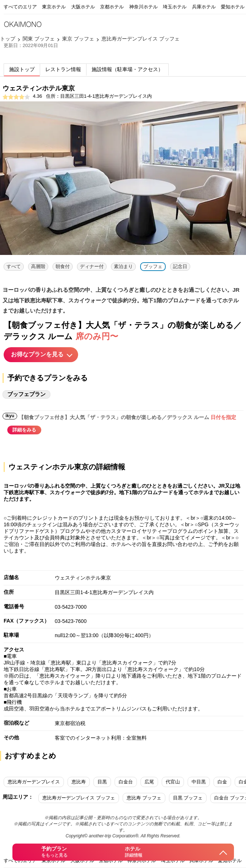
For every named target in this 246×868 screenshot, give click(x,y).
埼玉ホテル (175, 7)
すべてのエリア (20, 7)
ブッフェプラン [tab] (26, 394)
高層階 (38, 266)
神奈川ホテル (143, 7)
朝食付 (63, 266)
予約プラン (54, 852)
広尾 (149, 782)
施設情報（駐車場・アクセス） (127, 69)
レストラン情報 (63, 69)
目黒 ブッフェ (188, 798)
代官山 (173, 782)
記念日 (180, 266)
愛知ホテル (233, 7)
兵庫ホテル (204, 7)
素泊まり (123, 266)
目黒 (102, 782)
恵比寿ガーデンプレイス (34, 782)
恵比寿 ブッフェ (144, 798)
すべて (14, 266)
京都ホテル (112, 7)
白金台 (126, 782)
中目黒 (199, 782)
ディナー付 (92, 266)
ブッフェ (153, 266)
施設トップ (22, 69)
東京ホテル (54, 7)
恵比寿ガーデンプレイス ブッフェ (79, 798)
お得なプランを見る (37, 354)
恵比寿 (79, 782)
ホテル (133, 852)
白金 (222, 782)
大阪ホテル (83, 7)
